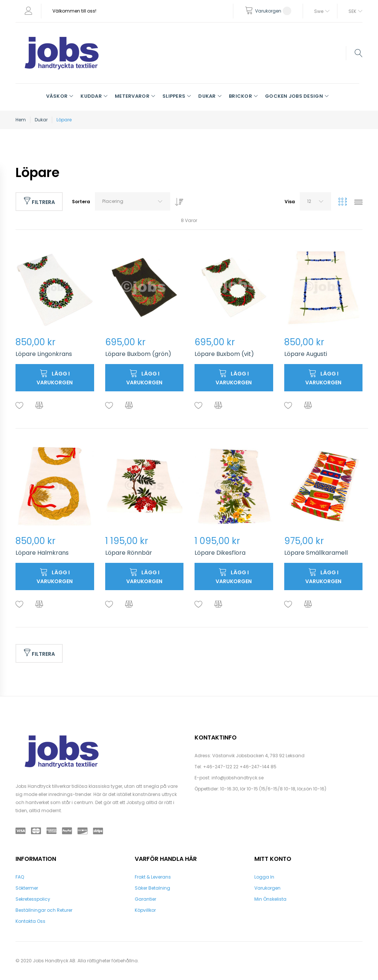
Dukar (41, 120)
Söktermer (27, 888)
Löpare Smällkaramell (316, 553)
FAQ (20, 877)
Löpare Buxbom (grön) (138, 354)
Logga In (264, 877)
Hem (21, 120)
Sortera (81, 202)
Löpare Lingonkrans (44, 354)
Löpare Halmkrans (42, 553)
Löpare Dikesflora (220, 553)
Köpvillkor (145, 910)
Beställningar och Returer (44, 910)
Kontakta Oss (30, 921)
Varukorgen (267, 888)
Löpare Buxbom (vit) (224, 354)
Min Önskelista (270, 899)
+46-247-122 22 (221, 767)
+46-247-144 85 (258, 767)
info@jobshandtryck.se (238, 778)
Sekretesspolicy (33, 899)
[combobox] (133, 201)
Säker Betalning (152, 888)
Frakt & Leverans (153, 877)
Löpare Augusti (306, 354)
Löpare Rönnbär (129, 553)
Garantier (145, 899)
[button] (20, 406)
